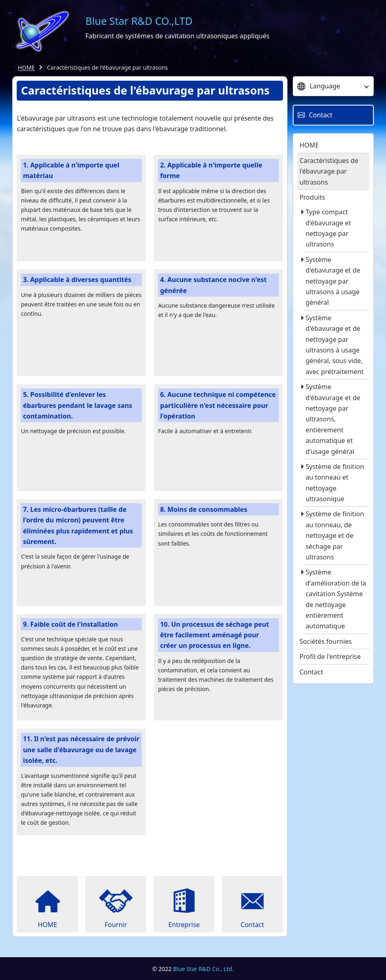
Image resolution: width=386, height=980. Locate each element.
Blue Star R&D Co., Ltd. (203, 969)
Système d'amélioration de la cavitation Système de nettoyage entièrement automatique (336, 599)
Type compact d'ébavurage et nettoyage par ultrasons (328, 228)
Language (319, 86)
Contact (311, 672)
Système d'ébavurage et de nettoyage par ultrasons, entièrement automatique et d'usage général (333, 419)
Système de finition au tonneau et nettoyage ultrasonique (335, 483)
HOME (26, 67)
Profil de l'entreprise (330, 656)
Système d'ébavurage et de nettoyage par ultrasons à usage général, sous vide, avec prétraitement (334, 345)
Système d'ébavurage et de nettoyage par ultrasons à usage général (333, 281)
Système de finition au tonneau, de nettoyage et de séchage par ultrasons (335, 535)
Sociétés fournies (325, 641)
